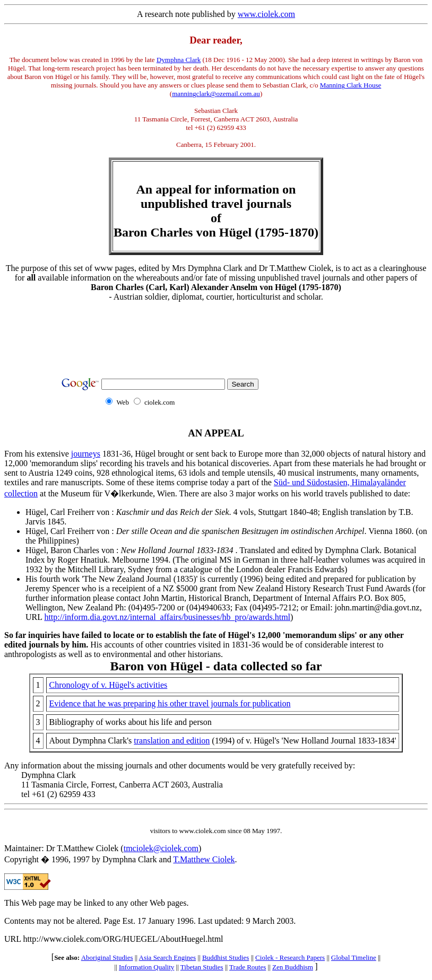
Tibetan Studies (202, 967)
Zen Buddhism (293, 967)
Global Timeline (354, 957)
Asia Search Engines (168, 957)
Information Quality (146, 967)
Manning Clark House (351, 85)
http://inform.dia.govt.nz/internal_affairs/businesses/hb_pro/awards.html (167, 617)
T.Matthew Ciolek (204, 859)
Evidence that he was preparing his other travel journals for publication (170, 703)
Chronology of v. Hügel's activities (109, 685)
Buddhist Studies (226, 957)
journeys (86, 454)
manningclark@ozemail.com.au (216, 94)
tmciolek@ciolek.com (161, 848)
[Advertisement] (216, 334)
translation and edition (172, 741)
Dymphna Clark (179, 60)
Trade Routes (248, 967)
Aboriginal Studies (107, 957)
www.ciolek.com (266, 14)
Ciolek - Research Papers (290, 957)
